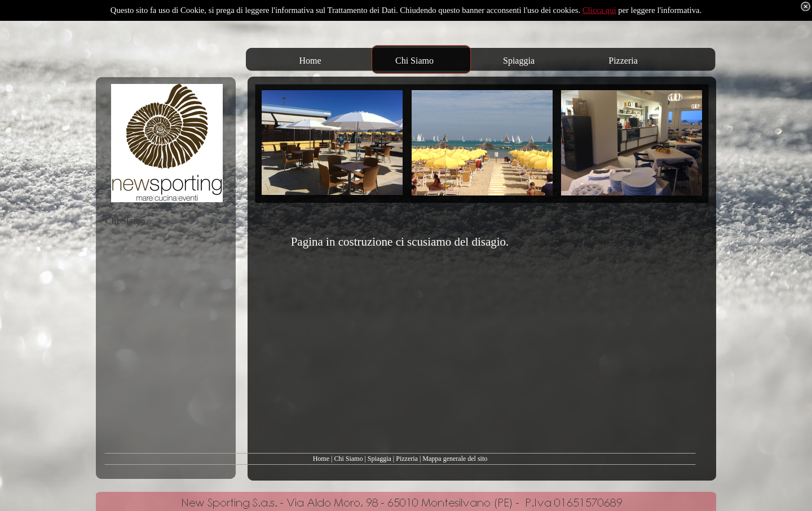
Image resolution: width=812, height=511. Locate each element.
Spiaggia (379, 459)
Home (321, 459)
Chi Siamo (348, 459)
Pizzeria (407, 459)
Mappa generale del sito (455, 459)
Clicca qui (599, 10)
